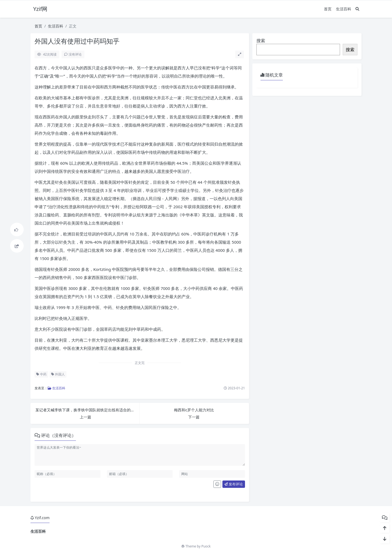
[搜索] (357, 9)
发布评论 (234, 484)
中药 (41, 374)
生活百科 (344, 9)
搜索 (261, 41)
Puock (206, 546)
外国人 (58, 374)
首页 (328, 9)
